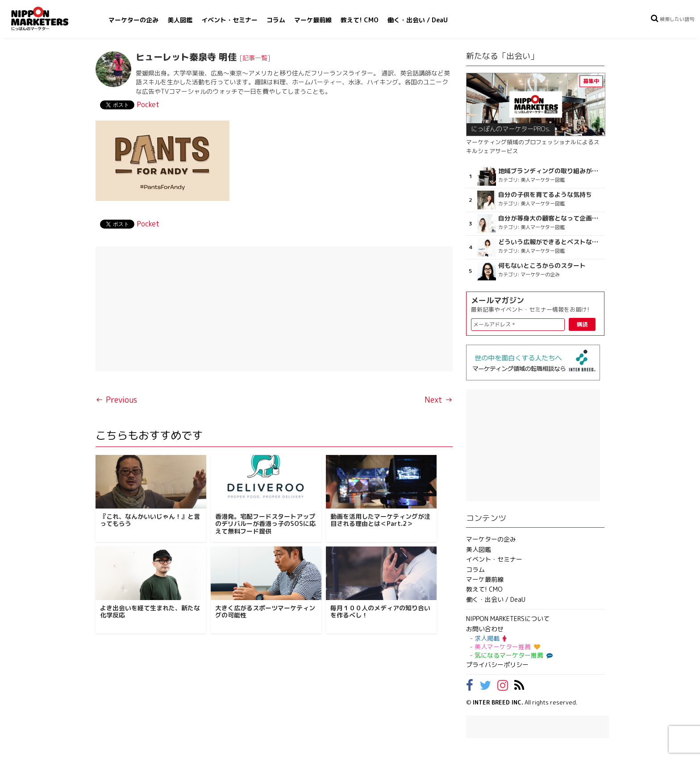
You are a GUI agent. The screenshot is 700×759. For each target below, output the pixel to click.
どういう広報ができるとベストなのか (550, 242)
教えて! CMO (360, 20)
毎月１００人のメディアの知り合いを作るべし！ (380, 612)
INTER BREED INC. (498, 702)
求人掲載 (490, 638)
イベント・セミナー (229, 20)
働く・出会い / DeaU (418, 20)
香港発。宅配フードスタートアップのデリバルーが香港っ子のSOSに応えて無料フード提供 (265, 524)
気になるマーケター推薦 (512, 655)
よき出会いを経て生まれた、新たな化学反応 (150, 612)
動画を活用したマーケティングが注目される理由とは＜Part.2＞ (380, 520)
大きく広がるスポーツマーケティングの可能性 (265, 612)
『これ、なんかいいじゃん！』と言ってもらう (150, 520)
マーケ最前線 (313, 20)
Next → (439, 400)
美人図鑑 (180, 20)
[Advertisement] (274, 309)
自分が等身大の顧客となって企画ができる (550, 218)
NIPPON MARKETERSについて (508, 619)
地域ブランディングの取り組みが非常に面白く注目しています (550, 171)
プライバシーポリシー (497, 665)
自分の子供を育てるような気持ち (545, 195)
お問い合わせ (485, 629)
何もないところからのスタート (542, 266)
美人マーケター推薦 (507, 647)
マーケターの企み (133, 20)
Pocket (148, 104)
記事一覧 (255, 58)
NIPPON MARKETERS (49, 19)
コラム (276, 20)
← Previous (116, 400)
